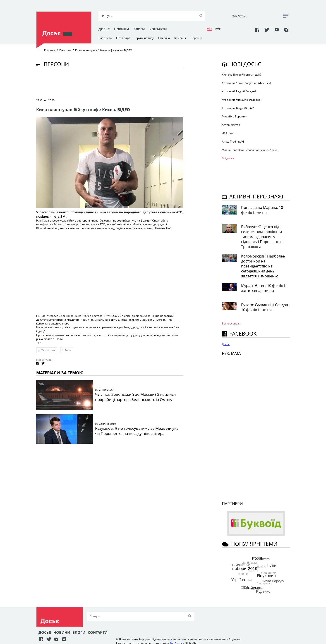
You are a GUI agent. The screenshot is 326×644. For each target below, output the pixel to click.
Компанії (180, 38)
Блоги (139, 29)
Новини (122, 29)
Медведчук (48, 350)
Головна (50, 50)
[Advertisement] (119, 83)
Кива (68, 350)
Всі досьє (228, 158)
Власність (105, 38)
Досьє (104, 29)
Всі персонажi (231, 323)
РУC (218, 29)
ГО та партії (124, 38)
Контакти (158, 29)
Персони (196, 38)
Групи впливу (145, 38)
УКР (210, 29)
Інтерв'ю (164, 38)
